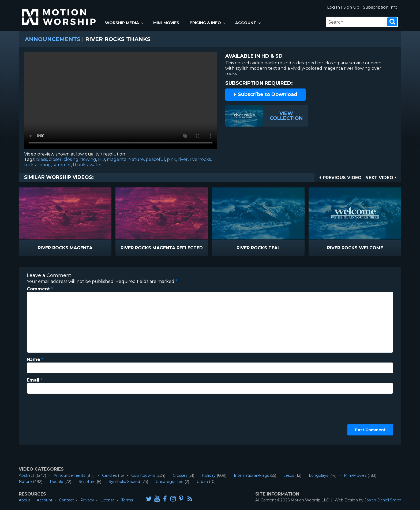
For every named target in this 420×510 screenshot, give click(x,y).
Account (248, 23)
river (183, 159)
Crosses (180, 475)
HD (102, 159)
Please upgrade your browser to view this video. (121, 102)
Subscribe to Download (265, 94)
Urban (202, 482)
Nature (136, 159)
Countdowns (143, 475)
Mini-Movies (166, 23)
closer (55, 159)
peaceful (155, 159)
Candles (109, 475)
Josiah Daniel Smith (383, 500)
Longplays (318, 475)
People (57, 482)
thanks (80, 165)
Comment (40, 289)
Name (35, 359)
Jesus (289, 475)
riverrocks (200, 159)
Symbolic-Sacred (124, 482)
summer (62, 165)
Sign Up (351, 7)
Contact (66, 500)
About (25, 500)
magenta (117, 159)
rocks (30, 165)
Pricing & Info (208, 23)
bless (42, 159)
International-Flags (251, 475)
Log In (333, 7)
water (96, 165)
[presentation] (49, 417)
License (108, 500)
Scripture (87, 482)
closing (71, 159)
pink (172, 159)
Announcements (53, 39)
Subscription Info (380, 7)
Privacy (87, 500)
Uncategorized (170, 482)
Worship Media (125, 23)
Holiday (209, 475)
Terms (127, 500)
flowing (88, 159)
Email (35, 380)
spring (44, 165)
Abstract (27, 475)
